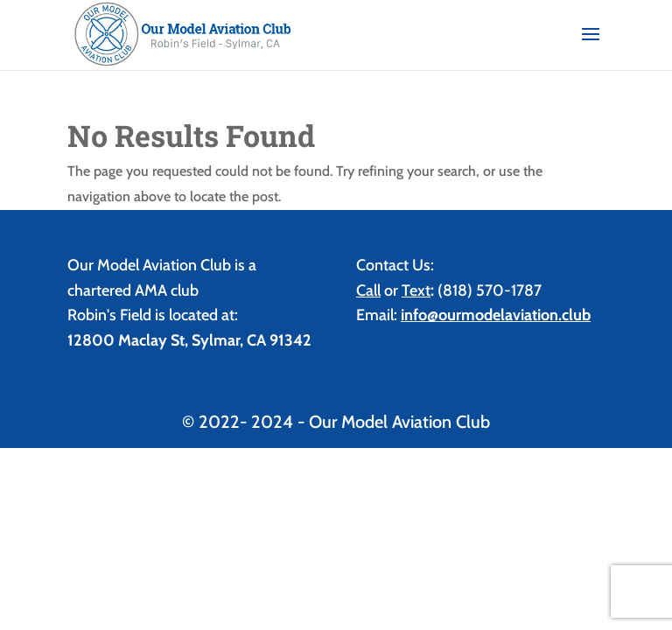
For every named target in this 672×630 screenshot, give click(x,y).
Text (416, 290)
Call (368, 290)
